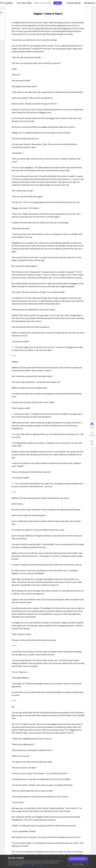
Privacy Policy (38, 865)
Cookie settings (78, 864)
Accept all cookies (78, 859)
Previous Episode (73, 3)
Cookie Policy (27, 865)
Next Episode (90, 3)
